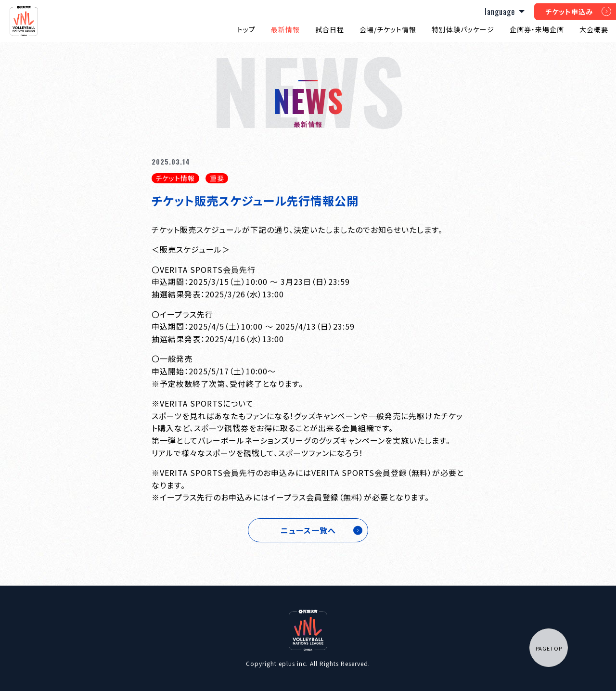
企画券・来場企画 (537, 29)
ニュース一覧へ (308, 530)
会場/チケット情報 (388, 29)
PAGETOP (549, 648)
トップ (246, 29)
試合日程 (330, 29)
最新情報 (285, 29)
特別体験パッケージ (463, 29)
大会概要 (594, 29)
